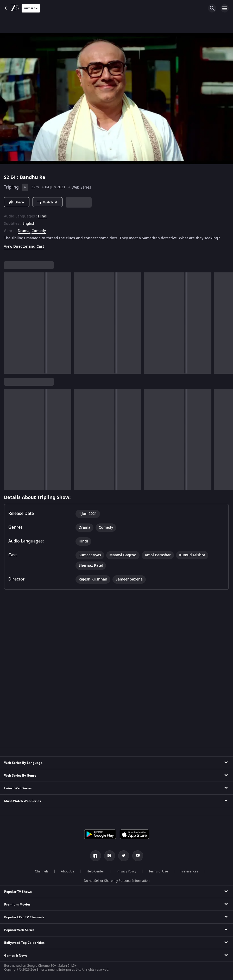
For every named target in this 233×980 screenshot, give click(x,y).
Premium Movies (17, 904)
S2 (7, 177)
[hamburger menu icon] (225, 8)
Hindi (43, 216)
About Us (68, 871)
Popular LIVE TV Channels (24, 917)
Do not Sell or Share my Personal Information (117, 881)
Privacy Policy (126, 871)
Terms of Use (158, 871)
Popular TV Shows (18, 892)
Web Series (81, 187)
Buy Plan (31, 8)
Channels (42, 871)
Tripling (11, 187)
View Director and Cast (24, 246)
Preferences (189, 871)
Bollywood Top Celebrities (24, 943)
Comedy (39, 231)
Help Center (95, 871)
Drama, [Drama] (24, 231)
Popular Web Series (19, 930)
